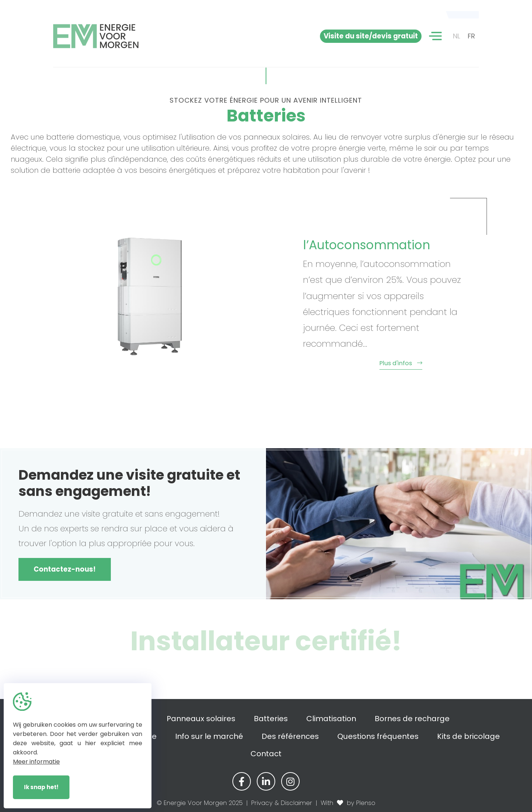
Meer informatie (36, 762)
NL (457, 36)
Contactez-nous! (65, 569)
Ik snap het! (41, 787)
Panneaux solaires (201, 719)
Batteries (271, 719)
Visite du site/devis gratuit (371, 36)
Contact (266, 754)
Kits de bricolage (468, 736)
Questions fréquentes (378, 736)
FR (471, 36)
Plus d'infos (327, 363)
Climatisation (331, 719)
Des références (290, 736)
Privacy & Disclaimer (282, 803)
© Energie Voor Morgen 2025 (200, 803)
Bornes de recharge (412, 719)
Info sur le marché (209, 736)
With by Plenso (348, 803)
